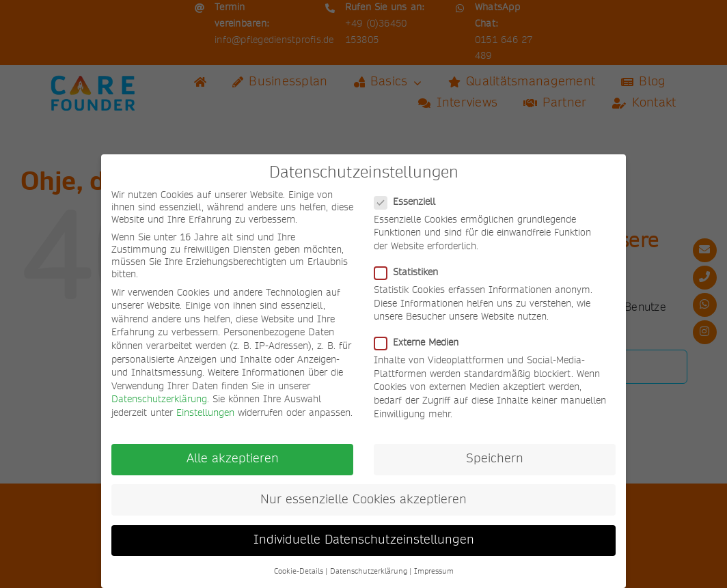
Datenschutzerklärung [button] (369, 572)
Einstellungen (205, 413)
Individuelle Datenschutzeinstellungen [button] (364, 540)
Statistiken (412, 272)
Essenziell (410, 202)
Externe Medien (422, 343)
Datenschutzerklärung (159, 400)
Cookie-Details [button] (299, 572)
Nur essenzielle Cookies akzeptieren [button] (363, 500)
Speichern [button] (495, 459)
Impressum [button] (434, 572)
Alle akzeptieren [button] (233, 459)
